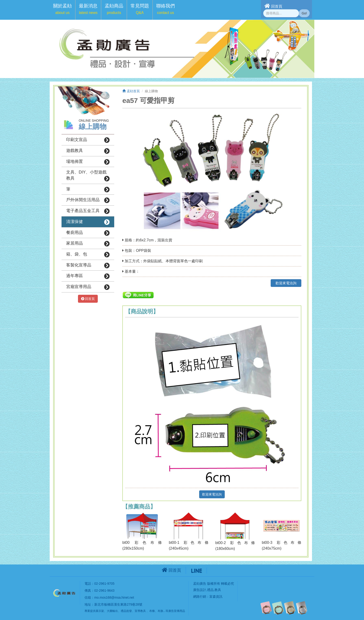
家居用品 (88, 244)
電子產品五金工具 (88, 211)
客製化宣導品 (88, 266)
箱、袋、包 (88, 255)
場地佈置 (88, 162)
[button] (62, 10)
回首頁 (273, 6)
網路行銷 (200, 597)
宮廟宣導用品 (88, 287)
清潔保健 (88, 222)
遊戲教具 (88, 151)
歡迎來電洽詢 (286, 283)
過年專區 (88, 276)
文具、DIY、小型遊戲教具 (88, 176)
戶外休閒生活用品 (88, 200)
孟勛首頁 (131, 91)
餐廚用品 (88, 233)
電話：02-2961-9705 (99, 584)
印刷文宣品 (88, 140)
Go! (304, 13)
